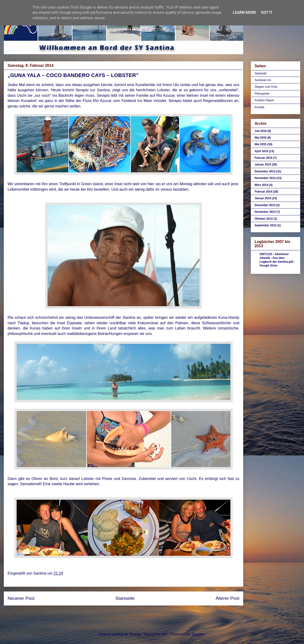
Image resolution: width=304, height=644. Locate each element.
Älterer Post (228, 598)
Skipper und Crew (266, 87)
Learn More (244, 12)
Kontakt (259, 107)
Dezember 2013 (265, 205)
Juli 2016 (261, 131)
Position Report (264, 100)
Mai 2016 (261, 138)
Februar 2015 (264, 158)
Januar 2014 (263, 198)
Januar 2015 (263, 165)
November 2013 (265, 212)
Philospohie (262, 94)
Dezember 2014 (265, 171)
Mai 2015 (261, 144)
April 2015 (261, 151)
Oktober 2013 (264, 219)
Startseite (125, 598)
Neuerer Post (21, 598)
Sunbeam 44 (263, 80)
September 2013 (266, 225)
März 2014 (261, 185)
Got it (267, 12)
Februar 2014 (264, 192)
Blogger (198, 634)
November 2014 (265, 178)
